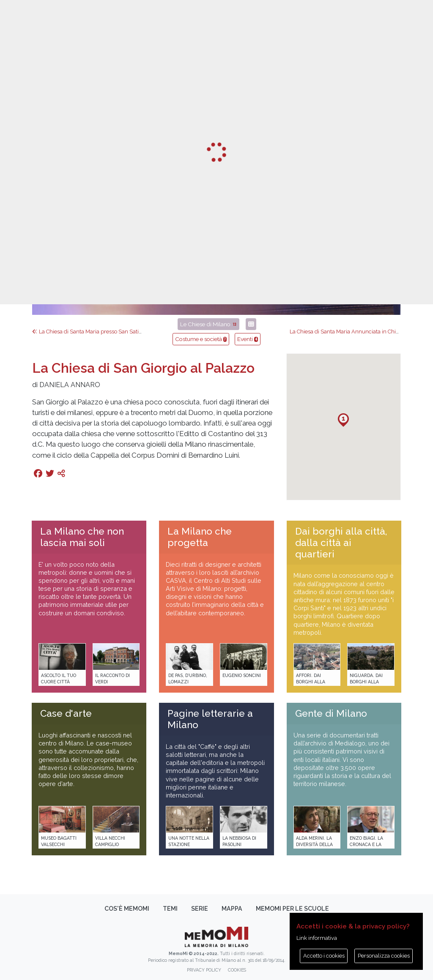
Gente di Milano (331, 713)
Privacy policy (204, 970)
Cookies (237, 970)
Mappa (232, 909)
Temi (170, 909)
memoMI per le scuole (292, 909)
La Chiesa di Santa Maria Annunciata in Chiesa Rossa (358, 332)
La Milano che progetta (200, 537)
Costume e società (201, 339)
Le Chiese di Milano (208, 324)
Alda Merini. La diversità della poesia (314, 845)
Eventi (248, 339)
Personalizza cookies (384, 956)
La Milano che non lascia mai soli (82, 537)
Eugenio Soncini (242, 675)
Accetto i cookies (324, 956)
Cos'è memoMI (127, 909)
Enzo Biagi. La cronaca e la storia (366, 845)
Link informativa (317, 938)
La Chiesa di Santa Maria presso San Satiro (88, 332)
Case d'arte (66, 713)
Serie (200, 909)
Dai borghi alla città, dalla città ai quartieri (341, 543)
